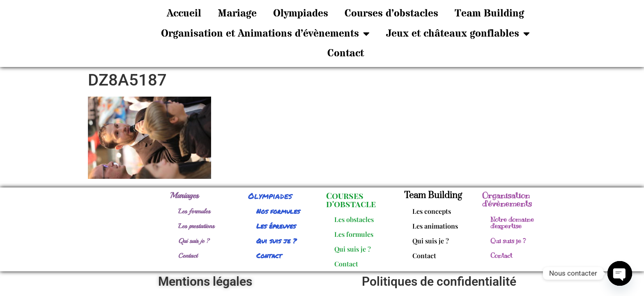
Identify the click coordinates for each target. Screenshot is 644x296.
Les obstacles (354, 217)
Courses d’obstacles (391, 14)
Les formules (194, 209)
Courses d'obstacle (351, 198)
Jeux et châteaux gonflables (458, 34)
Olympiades (301, 14)
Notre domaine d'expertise (512, 221)
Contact (346, 53)
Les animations (435, 224)
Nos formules (278, 209)
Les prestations (196, 224)
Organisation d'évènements (507, 198)
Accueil (184, 14)
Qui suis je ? (194, 239)
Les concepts (432, 209)
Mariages (184, 193)
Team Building (489, 14)
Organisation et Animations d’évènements (265, 34)
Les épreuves (276, 224)
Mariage (237, 14)
